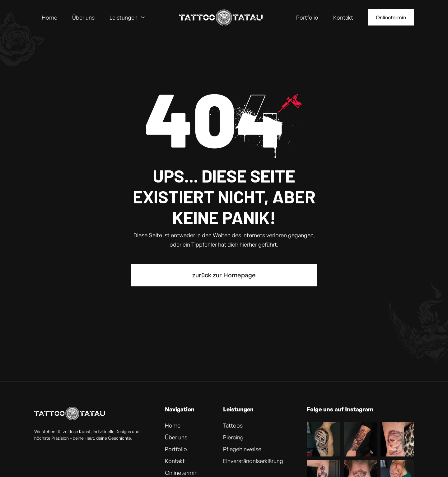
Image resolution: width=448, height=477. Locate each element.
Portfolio (307, 17)
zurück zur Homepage (224, 275)
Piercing (233, 437)
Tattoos (233, 425)
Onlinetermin (391, 17)
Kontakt (343, 17)
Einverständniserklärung (253, 461)
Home (49, 17)
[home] (221, 17)
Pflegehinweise (242, 449)
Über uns (83, 17)
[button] (127, 17)
